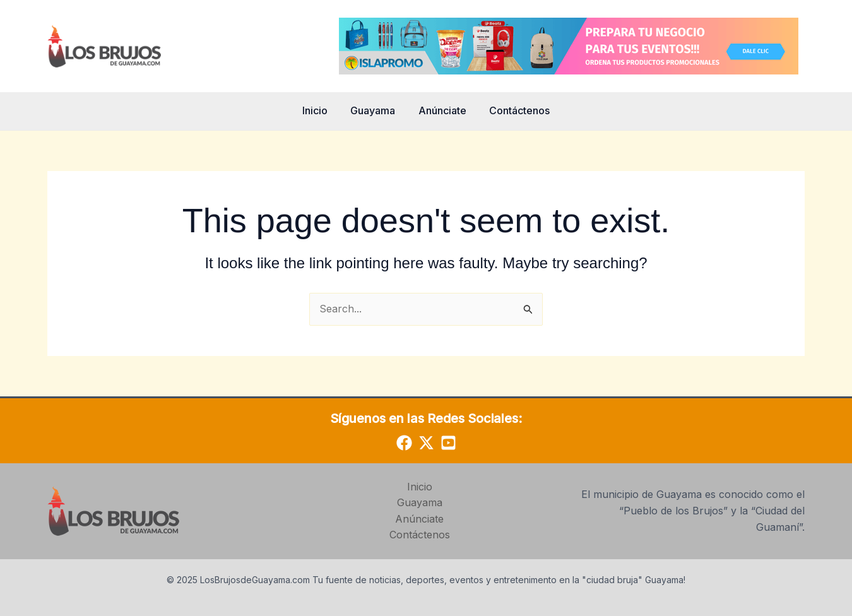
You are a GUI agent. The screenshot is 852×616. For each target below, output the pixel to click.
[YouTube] (448, 443)
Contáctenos (516, 110)
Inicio (319, 110)
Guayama (375, 110)
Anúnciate (441, 110)
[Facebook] (404, 443)
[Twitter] (426, 443)
